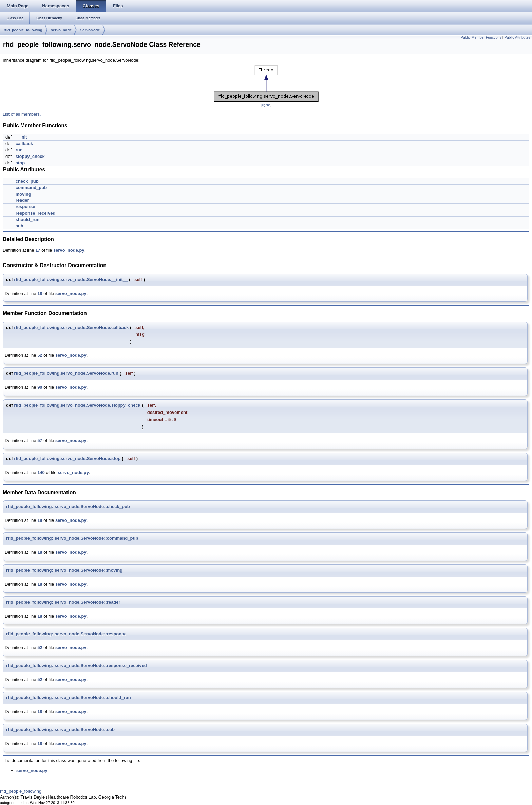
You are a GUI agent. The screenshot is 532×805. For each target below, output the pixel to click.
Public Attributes (517, 37)
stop (20, 163)
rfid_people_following (23, 30)
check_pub (27, 181)
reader (22, 200)
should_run (28, 219)
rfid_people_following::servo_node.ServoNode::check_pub (68, 506)
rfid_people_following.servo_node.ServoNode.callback (71, 327)
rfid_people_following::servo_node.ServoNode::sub (60, 729)
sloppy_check (30, 156)
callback (24, 143)
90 (40, 387)
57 (40, 441)
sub (20, 226)
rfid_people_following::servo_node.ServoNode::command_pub (72, 538)
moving (23, 194)
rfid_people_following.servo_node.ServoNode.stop (67, 459)
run (19, 150)
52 (40, 355)
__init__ (24, 137)
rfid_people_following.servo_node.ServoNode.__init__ (71, 280)
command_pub (31, 188)
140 (41, 472)
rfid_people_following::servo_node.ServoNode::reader (63, 602)
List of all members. (22, 114)
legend (266, 105)
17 (38, 250)
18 (40, 294)
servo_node (61, 30)
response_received (36, 213)
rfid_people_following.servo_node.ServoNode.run (66, 373)
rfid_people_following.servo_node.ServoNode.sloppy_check (77, 405)
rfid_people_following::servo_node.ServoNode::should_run (69, 698)
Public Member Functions (481, 37)
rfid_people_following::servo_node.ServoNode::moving (64, 570)
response (25, 207)
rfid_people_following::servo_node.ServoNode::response (66, 634)
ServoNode (90, 30)
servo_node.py (69, 250)
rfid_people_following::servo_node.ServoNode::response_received (77, 666)
